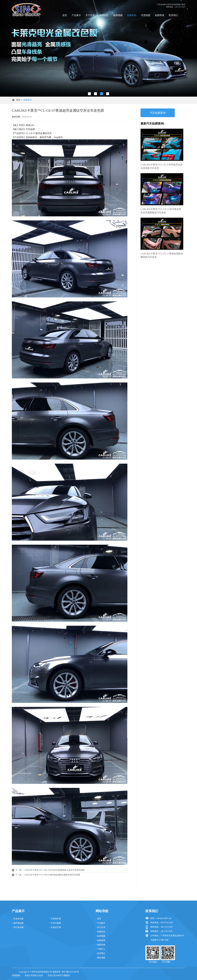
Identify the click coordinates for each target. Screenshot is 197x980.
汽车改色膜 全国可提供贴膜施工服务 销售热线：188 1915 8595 (171, 6)
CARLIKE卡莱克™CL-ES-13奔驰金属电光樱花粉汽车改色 (162, 255)
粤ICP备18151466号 (70, 972)
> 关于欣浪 (100, 927)
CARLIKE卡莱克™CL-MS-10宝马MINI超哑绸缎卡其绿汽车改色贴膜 (54, 870)
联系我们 (173, 15)
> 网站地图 (100, 958)
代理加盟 (146, 15)
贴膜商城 (159, 15)
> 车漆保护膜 (55, 919)
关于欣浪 (90, 15)
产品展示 (76, 15)
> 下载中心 (100, 949)
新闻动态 (104, 15)
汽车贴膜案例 (158, 113)
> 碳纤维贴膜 (18, 923)
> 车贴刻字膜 (55, 927)
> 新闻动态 (100, 932)
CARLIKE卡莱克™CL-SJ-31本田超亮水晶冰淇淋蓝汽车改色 (162, 166)
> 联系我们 (100, 953)
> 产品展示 (100, 923)
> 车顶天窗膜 (55, 923)
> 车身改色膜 (18, 919)
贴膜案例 (132, 15)
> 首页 (98, 919)
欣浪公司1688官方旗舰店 (59, 975)
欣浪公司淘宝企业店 (34, 975)
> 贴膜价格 (100, 945)
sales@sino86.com (164, 918)
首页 (65, 15)
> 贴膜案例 (100, 940)
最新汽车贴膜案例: (153, 123)
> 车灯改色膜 (18, 927)
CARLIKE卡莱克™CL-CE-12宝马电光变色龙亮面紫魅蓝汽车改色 (161, 211)
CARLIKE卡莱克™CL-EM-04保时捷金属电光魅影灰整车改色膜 (52, 875)
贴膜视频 (118, 15)
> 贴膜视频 (100, 936)
